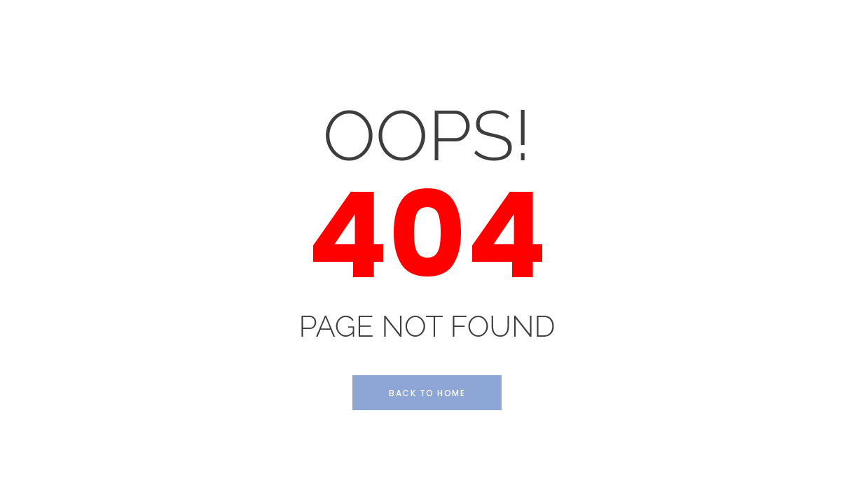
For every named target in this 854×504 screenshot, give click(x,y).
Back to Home (427, 393)
